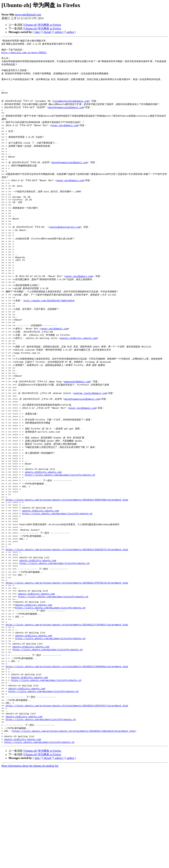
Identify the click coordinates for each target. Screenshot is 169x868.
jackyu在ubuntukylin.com (65, 252)
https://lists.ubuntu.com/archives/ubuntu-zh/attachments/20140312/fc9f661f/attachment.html (67, 706)
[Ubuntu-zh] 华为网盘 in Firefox (42, 25)
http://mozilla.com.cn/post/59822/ (24, 54)
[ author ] (70, 32)
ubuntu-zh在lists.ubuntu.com (79, 378)
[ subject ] (59, 32)
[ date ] (37, 32)
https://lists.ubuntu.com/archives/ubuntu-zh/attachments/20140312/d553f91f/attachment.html (67, 799)
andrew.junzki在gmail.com (90, 440)
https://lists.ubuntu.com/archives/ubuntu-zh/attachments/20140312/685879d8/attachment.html (67, 561)
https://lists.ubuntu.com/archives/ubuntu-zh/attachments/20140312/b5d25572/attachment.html (67, 619)
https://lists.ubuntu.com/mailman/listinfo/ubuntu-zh (60, 532)
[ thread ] (47, 32)
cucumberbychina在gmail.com (71, 109)
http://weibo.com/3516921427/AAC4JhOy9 (49, 336)
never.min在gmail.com (28, 15)
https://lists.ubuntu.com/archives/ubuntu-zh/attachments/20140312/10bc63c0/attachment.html (74, 828)
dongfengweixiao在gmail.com (66, 116)
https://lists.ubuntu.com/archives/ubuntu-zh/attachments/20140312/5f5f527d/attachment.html (67, 657)
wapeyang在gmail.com (77, 427)
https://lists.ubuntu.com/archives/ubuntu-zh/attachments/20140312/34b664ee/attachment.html (67, 754)
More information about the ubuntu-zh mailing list (30, 865)
